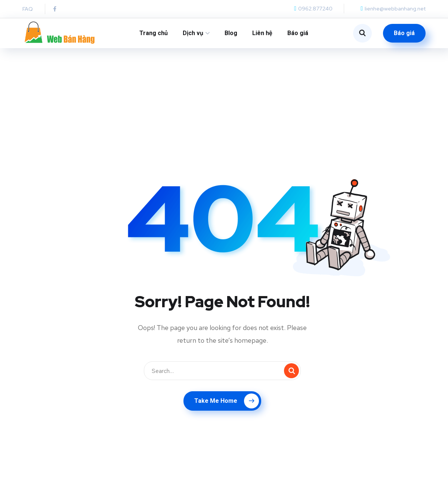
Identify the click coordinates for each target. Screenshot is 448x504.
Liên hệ (262, 33)
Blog (231, 33)
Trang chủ (154, 33)
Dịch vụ (193, 33)
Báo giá (298, 33)
